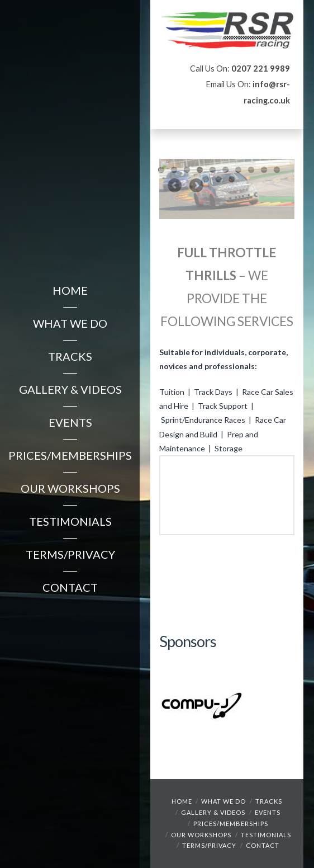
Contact (263, 845)
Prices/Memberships (231, 824)
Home (182, 801)
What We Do (223, 801)
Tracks (269, 801)
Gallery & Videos (213, 812)
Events (268, 812)
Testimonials (266, 835)
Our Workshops (201, 835)
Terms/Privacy (209, 845)
